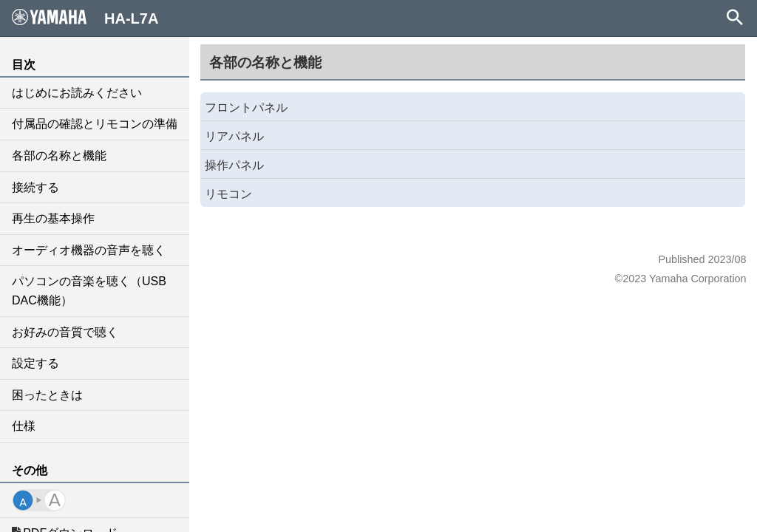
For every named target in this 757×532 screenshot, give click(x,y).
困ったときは (47, 395)
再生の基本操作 (53, 218)
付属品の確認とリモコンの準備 (95, 124)
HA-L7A (85, 18)
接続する (35, 187)
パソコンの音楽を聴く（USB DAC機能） (89, 291)
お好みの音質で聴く (65, 332)
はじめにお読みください (77, 93)
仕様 (24, 426)
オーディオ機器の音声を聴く (89, 250)
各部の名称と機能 (59, 156)
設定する (35, 363)
